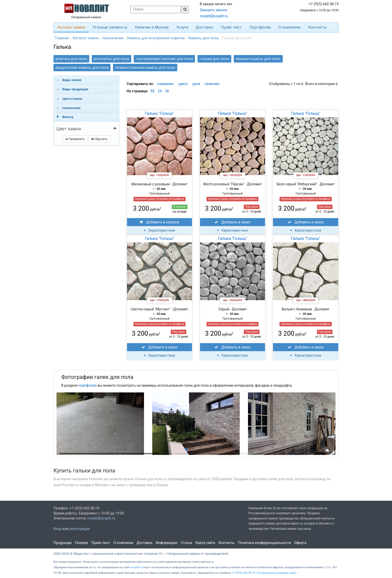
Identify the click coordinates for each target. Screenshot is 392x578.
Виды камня (72, 80)
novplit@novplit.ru (214, 16)
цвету (183, 84)
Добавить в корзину (159, 222)
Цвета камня (72, 99)
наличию (212, 84)
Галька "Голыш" (159, 113)
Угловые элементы (110, 27)
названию (165, 84)
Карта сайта (205, 543)
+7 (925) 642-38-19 (243, 573)
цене (196, 84)
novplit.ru (137, 567)
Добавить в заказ (232, 222)
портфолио (88, 385)
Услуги (182, 27)
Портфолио (260, 27)
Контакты (317, 27)
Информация (166, 543)
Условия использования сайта (277, 573)
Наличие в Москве (152, 27)
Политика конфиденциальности (264, 543)
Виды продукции (75, 89)
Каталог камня (71, 27)
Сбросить (99, 139)
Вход (57, 529)
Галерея (81, 543)
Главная (62, 38)
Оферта (300, 543)
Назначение (71, 108)
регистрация (80, 529)
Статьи (186, 543)
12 (152, 91)
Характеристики (159, 230)
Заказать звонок (213, 10)
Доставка (204, 27)
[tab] (86, 80)
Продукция (62, 543)
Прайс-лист (231, 27)
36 (167, 91)
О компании (289, 27)
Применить (75, 139)
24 (160, 91)
